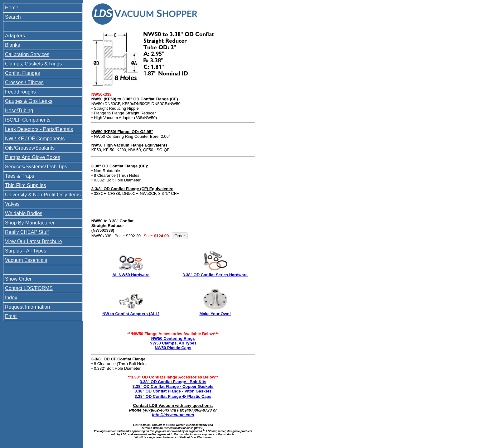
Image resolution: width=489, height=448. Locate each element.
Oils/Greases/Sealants (30, 148)
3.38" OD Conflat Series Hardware (215, 275)
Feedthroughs (20, 92)
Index (11, 298)
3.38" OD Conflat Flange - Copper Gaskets (173, 386)
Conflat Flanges (22, 73)
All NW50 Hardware (131, 275)
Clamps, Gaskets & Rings (33, 64)
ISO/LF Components (28, 120)
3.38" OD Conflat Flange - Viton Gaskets (173, 391)
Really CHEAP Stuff (27, 232)
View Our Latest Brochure (34, 241)
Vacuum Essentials (26, 260)
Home (12, 8)
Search (13, 17)
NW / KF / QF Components (35, 139)
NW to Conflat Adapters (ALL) (131, 314)
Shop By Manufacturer (30, 223)
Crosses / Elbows (24, 82)
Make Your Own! (215, 314)
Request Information (27, 307)
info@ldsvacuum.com (173, 415)
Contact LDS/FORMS (29, 288)
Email (11, 316)
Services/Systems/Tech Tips (36, 167)
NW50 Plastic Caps (173, 348)
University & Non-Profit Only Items (43, 195)
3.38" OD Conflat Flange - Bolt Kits (173, 382)
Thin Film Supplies (26, 185)
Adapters (15, 36)
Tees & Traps (19, 176)
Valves (12, 204)
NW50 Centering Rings (173, 338)
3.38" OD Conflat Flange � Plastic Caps (173, 396)
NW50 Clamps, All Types (173, 343)
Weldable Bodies (24, 213)
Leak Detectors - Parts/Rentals (39, 129)
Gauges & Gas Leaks (29, 101)
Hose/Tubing (19, 111)
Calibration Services (27, 54)
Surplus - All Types (26, 251)
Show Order (18, 279)
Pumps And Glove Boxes (33, 157)
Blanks (12, 45)
